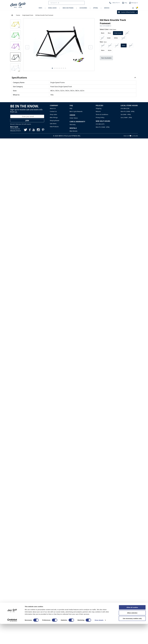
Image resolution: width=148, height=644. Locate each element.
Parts (40, 8)
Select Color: (108, 29)
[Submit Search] (51, 3)
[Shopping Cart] (137, 8)
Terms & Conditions (102, 114)
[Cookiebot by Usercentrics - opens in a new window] (12, 640)
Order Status (74, 118)
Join (27, 121)
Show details (99, 640)
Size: (103, 42)
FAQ (71, 108)
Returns (98, 111)
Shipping (98, 108)
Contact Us (53, 111)
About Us (53, 108)
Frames (18, 15)
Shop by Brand (54, 121)
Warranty (73, 124)
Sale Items (53, 124)
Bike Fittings (54, 117)
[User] (133, 8)
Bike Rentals (74, 131)
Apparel (96, 8)
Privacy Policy (100, 117)
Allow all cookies (132, 627)
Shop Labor (53, 114)
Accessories (83, 8)
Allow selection (132, 633)
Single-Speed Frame (28, 15)
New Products (54, 127)
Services (107, 8)
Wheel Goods (52, 8)
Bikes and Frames (68, 8)
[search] (65, 3)
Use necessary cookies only (132, 639)
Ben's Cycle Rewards (76, 111)
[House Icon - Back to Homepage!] (12, 15)
